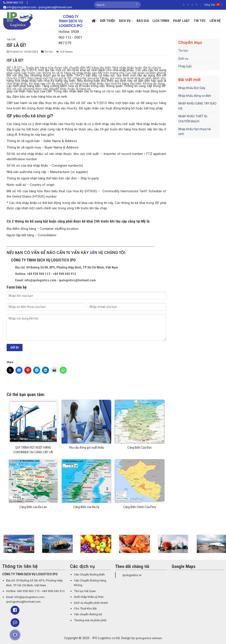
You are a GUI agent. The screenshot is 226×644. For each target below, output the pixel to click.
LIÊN (94, 252)
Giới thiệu (107, 21)
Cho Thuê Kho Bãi (85, 609)
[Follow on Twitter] (193, 5)
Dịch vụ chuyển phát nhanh (91, 603)
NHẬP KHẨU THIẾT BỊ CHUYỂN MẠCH (193, 119)
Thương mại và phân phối (90, 620)
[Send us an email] (197, 5)
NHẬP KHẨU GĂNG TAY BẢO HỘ (197, 106)
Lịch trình (161, 21)
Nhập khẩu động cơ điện (195, 96)
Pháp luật (182, 21)
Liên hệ (215, 21)
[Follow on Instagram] (189, 5)
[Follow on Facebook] (185, 5)
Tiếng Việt (213, 5)
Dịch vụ (126, 21)
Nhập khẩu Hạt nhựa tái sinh (195, 131)
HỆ (101, 252)
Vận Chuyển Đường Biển (89, 574)
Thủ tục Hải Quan (85, 591)
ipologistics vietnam (149, 638)
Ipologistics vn (132, 575)
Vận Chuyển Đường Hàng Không (90, 583)
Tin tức (200, 21)
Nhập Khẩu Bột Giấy (192, 88)
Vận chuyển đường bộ (88, 614)
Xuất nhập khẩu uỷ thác (89, 597)
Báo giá (143, 21)
